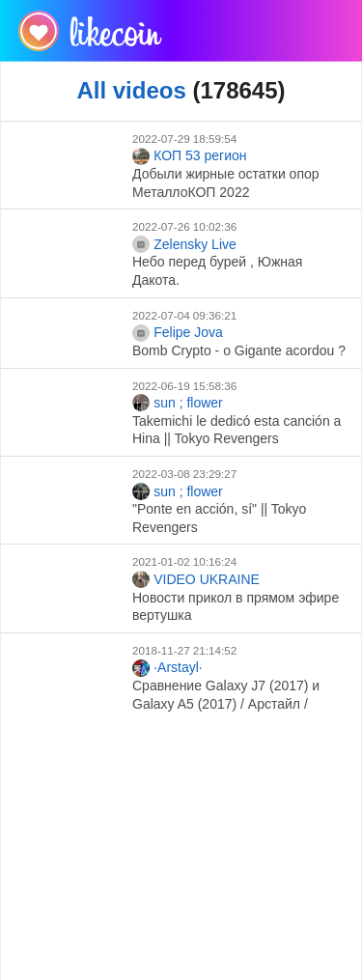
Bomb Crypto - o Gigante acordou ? (239, 350)
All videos (131, 90)
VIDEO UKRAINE (196, 579)
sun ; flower (178, 403)
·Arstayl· (167, 668)
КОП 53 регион (190, 156)
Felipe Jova (178, 333)
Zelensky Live (184, 244)
